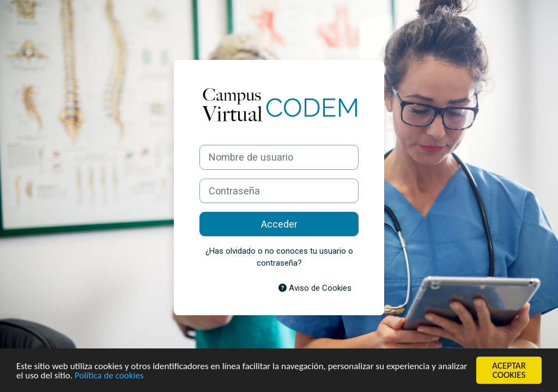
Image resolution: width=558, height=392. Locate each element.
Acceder (279, 224)
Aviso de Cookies (315, 288)
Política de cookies (109, 375)
